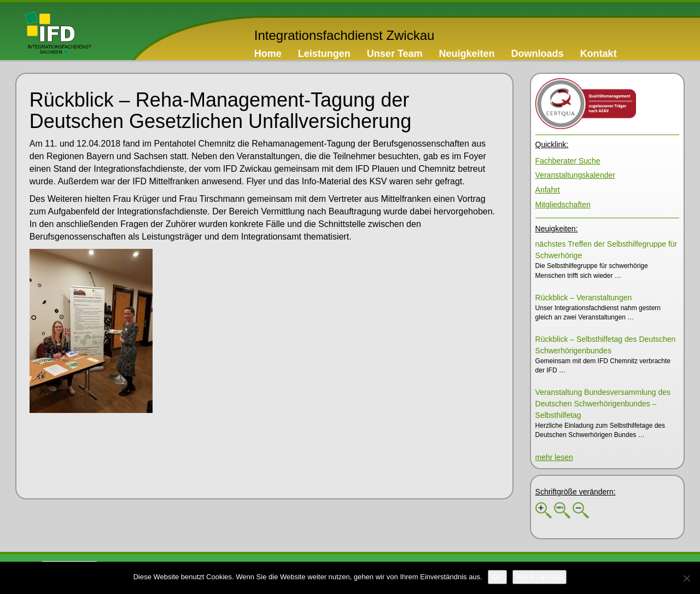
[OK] (497, 577)
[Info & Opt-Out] (540, 577)
